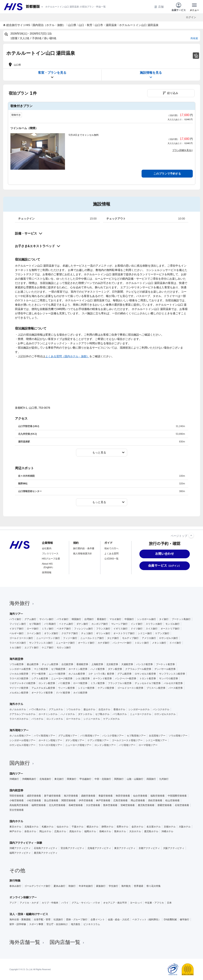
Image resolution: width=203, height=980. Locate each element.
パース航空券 (176, 688)
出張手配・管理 (42, 920)
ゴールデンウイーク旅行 (37, 886)
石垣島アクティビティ (46, 848)
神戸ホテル (15, 831)
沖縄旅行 (14, 779)
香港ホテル (119, 709)
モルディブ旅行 (130, 638)
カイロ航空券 (80, 693)
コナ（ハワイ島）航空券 (101, 674)
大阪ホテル (185, 827)
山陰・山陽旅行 (135, 779)
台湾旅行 (89, 619)
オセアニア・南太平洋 (115, 903)
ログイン (191, 17)
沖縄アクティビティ (20, 848)
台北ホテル (104, 709)
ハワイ (65, 903)
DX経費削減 (170, 920)
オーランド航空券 (102, 678)
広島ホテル (60, 831)
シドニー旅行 (145, 633)
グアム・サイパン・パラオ (86, 903)
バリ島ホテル (120, 714)
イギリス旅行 (121, 629)
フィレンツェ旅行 (83, 629)
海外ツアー (16, 614)
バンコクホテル (161, 709)
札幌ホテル (48, 827)
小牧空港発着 (17, 800)
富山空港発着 (51, 800)
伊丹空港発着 (86, 800)
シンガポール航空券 (20, 669)
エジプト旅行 (32, 648)
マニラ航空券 (41, 669)
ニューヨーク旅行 (65, 643)
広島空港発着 (121, 800)
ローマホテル (73, 719)
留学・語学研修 (18, 924)
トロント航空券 (148, 678)
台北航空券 (67, 664)
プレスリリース (50, 554)
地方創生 (76, 924)
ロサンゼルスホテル (165, 714)
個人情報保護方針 (82, 554)
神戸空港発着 (103, 800)
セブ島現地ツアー (136, 736)
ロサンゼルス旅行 (169, 638)
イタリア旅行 (17, 629)
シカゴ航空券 (83, 678)
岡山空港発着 (138, 800)
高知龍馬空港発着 (19, 805)
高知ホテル (75, 831)
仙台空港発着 (140, 796)
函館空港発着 (88, 796)
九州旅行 (164, 779)
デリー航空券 (39, 674)
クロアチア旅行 (70, 633)
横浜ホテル (93, 827)
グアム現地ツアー (68, 736)
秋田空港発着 (123, 796)
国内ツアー (16, 774)
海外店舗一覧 (27, 942)
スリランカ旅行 (154, 624)
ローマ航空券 (80, 683)
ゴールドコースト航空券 (130, 688)
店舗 (159, 7)
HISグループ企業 (51, 559)
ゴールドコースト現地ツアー (127, 740)
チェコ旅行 (87, 633)
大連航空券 (127, 664)
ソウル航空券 (17, 664)
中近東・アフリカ (154, 903)
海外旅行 (22, 603)
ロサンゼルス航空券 (145, 674)
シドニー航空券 (86, 688)
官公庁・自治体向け (57, 924)
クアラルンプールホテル (22, 714)
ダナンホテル (85, 714)
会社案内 (47, 548)
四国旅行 (151, 779)
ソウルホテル (73, 709)
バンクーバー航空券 (126, 678)
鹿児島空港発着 (146, 805)
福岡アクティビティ (20, 853)
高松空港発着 (155, 800)
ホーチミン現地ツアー (50, 740)
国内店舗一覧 (67, 942)
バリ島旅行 (50, 624)
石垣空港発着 (182, 805)
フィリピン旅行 (18, 624)
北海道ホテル (32, 827)
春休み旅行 (15, 886)
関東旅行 (72, 779)
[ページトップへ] (191, 535)
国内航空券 (16, 790)
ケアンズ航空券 (106, 688)
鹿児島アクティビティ (46, 853)
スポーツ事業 (36, 924)
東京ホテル (15, 827)
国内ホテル (16, 821)
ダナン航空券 (115, 669)
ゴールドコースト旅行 (21, 638)
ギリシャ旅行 (103, 633)
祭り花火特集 (154, 886)
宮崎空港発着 (128, 805)
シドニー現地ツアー (156, 740)
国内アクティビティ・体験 (26, 843)
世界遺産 (139, 886)
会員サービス (179, 7)
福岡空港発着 (39, 805)
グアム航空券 (124, 674)
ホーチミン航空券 (78, 669)
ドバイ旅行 (175, 643)
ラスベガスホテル (19, 719)
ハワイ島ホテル (37, 709)
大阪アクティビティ (174, 848)
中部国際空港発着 (177, 796)
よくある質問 (111, 554)
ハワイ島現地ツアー (44, 736)
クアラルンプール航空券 (138, 669)
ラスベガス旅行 (18, 643)
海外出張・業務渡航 (20, 920)
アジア (13, 903)
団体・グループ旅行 (77, 920)
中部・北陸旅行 (103, 779)
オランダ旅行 (51, 633)
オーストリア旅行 (170, 629)
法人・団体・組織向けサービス (29, 914)
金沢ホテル (137, 827)
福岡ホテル (90, 831)
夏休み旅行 (59, 886)
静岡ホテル (108, 827)
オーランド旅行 (86, 643)
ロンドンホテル (55, 719)
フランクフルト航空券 (120, 683)
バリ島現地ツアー (90, 736)
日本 (169, 903)
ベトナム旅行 (66, 624)
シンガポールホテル (139, 709)
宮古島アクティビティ (72, 848)
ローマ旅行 (33, 629)
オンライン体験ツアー (23, 897)
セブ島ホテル (102, 714)
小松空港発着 (34, 800)
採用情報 (47, 572)
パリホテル (37, 719)
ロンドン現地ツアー (105, 745)
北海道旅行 (45, 779)
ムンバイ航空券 (57, 674)
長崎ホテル (105, 831)
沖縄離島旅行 (29, 779)
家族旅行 (101, 886)
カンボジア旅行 (100, 624)
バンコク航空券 (145, 664)
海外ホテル (16, 704)
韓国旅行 (76, 619)
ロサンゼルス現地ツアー (22, 745)
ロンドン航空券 (47, 683)
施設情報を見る (151, 75)
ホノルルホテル (18, 709)
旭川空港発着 (71, 796)
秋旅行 (72, 886)
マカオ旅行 (115, 619)
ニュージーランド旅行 (48, 638)
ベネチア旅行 (64, 629)
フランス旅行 (103, 629)
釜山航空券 (33, 664)
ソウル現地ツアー (178, 736)
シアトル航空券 (40, 678)
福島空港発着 (158, 796)
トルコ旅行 (15, 648)
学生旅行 (113, 886)
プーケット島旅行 (181, 619)
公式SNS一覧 (112, 559)
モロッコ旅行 (64, 648)
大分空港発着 (93, 805)
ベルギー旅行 (17, 633)
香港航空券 (82, 664)
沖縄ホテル (167, 831)
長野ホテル (122, 827)
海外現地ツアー (19, 730)
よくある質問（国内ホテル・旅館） (67, 356)
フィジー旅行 (70, 638)
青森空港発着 (106, 796)
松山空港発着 (172, 800)
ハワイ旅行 (15, 619)
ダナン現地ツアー (75, 740)
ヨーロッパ (136, 903)
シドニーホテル (92, 719)
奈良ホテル (30, 831)
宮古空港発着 (17, 810)
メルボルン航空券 (19, 693)
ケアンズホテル (111, 719)
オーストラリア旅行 (124, 633)
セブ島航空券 (58, 669)
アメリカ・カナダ (29, 903)
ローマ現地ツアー (148, 745)
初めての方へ (111, 548)
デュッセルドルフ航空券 (148, 683)
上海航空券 (97, 664)
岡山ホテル (45, 831)
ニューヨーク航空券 (62, 678)
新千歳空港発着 (52, 796)
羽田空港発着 (17, 796)
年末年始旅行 (86, 886)
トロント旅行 (142, 643)
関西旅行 (119, 779)
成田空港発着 (34, 796)
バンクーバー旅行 (122, 643)
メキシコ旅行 (159, 643)
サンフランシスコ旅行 (41, 643)
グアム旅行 (30, 619)
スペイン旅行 (34, 633)
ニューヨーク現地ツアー (78, 745)
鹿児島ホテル (151, 831)
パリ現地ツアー (127, 745)
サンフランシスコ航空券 (172, 674)
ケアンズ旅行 (162, 633)
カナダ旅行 (104, 643)
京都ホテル (170, 827)
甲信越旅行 (85, 779)
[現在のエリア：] (35, 7)
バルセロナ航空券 (173, 683)
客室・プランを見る (52, 75)
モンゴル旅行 (172, 624)
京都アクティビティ (149, 848)
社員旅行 (58, 920)
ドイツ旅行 (137, 629)
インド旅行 (137, 624)
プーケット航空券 (165, 664)
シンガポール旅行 (146, 619)
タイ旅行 (164, 619)
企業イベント (98, 920)
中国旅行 (129, 619)
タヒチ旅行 (113, 638)
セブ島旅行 (35, 624)
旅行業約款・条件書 (84, 548)
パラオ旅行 (63, 619)
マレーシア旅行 (119, 624)
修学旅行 (184, 920)
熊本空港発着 (110, 805)
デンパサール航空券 (165, 669)
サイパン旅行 (46, 619)
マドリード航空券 (19, 688)
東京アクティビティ (125, 848)
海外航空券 (16, 659)
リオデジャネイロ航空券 (22, 683)
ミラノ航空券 (98, 683)
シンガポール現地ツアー (22, 740)
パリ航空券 (64, 683)
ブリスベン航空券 (156, 688)
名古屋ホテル (154, 827)
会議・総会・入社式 (119, 920)
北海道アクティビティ (99, 848)
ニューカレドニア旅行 (92, 638)
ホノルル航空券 (77, 674)
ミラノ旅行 (48, 629)
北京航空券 (112, 664)
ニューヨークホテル (141, 714)
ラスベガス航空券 (19, 678)
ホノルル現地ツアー (20, 736)
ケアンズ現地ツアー (98, 740)
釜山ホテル (89, 709)
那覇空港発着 (165, 805)
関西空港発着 (69, 800)
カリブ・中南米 (50, 903)
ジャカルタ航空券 (19, 674)
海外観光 (126, 886)
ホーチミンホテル (48, 714)
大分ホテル (135, 831)
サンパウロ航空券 (169, 678)
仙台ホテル (63, 827)
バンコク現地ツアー (113, 736)
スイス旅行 (152, 629)
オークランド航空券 (42, 693)
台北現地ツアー (157, 736)
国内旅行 (22, 763)
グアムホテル (56, 709)
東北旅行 (59, 779)
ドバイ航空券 (63, 693)
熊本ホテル (120, 831)
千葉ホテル (78, 827)
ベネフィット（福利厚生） (146, 920)
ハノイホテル (68, 714)
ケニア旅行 (48, 648)
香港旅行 (102, 619)
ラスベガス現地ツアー (50, 745)
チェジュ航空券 (50, 664)
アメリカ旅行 (149, 638)
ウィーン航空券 (67, 688)
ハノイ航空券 (98, 669)
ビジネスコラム (92, 924)
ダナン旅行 (82, 624)
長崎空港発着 (76, 805)
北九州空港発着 (57, 805)
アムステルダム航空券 (43, 688)
